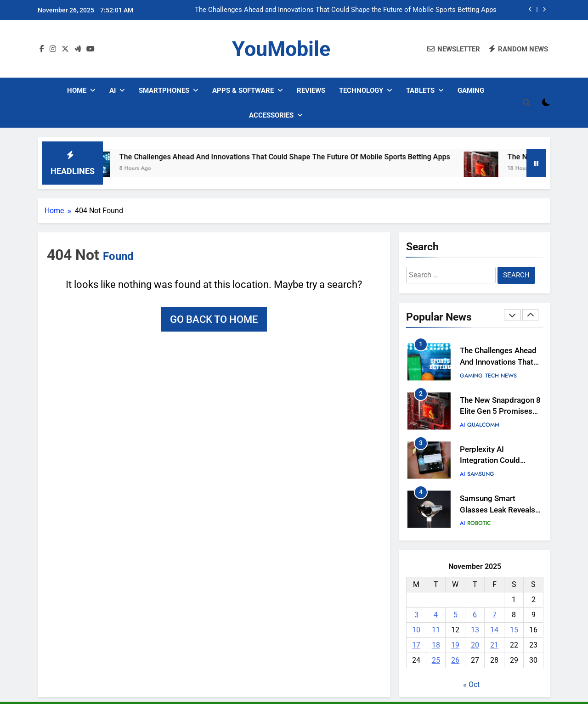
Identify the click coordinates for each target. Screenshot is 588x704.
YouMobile (281, 49)
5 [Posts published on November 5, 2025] (455, 615)
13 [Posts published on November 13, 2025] (475, 630)
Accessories (271, 115)
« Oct (471, 684)
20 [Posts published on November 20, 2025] (475, 645)
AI (113, 90)
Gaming (471, 90)
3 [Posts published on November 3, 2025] (416, 615)
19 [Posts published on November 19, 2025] (455, 645)
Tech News (501, 376)
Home (77, 90)
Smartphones (164, 90)
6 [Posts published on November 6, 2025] (475, 615)
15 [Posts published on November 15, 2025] (514, 630)
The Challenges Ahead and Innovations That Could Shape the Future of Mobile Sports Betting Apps (346, 10)
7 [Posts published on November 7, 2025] (495, 615)
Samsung (481, 474)
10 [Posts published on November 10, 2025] (416, 630)
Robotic (479, 523)
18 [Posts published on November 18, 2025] (436, 645)
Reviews (311, 90)
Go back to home (214, 319)
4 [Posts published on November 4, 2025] (436, 615)
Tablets (420, 90)
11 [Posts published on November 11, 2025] (436, 630)
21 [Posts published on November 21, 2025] (494, 645)
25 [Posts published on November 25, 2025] (436, 660)
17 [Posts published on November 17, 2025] (416, 645)
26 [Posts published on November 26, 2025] (455, 660)
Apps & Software (243, 90)
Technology (361, 90)
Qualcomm (483, 425)
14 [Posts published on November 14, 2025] (494, 630)
